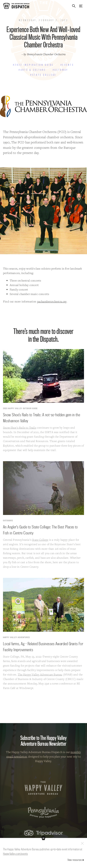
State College (40, 540)
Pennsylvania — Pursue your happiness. (43, 812)
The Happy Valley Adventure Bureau (40, 674)
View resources (75, 860)
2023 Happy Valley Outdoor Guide (20, 408)
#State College (43, 75)
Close (82, 843)
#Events (67, 65)
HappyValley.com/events (15, 854)
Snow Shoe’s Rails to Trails (20, 428)
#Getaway (60, 70)
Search (74, 6)
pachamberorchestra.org (52, 301)
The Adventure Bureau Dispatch (16, 6)
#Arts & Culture (32, 70)
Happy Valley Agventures (17, 637)
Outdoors (8, 521)
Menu (81, 6)
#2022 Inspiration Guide (33, 65)
